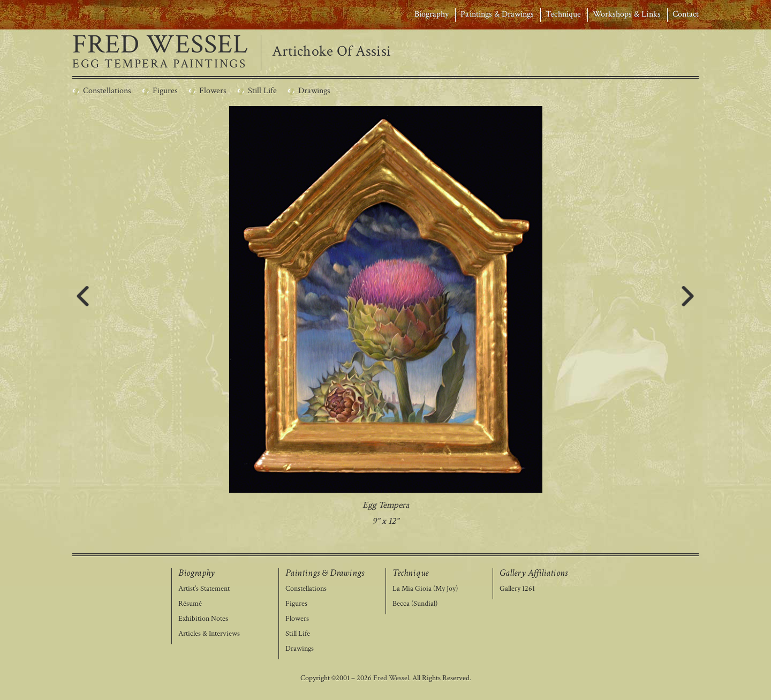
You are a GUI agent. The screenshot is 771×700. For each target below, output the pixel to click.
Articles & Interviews (209, 634)
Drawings (300, 649)
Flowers (297, 619)
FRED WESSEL (160, 45)
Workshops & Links (627, 14)
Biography (432, 14)
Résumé (190, 604)
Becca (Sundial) (415, 604)
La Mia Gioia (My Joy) (425, 589)
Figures (296, 604)
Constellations (306, 589)
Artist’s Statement (204, 589)
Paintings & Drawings (497, 14)
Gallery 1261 (517, 589)
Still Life (298, 634)
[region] (386, 318)
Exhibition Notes (203, 619)
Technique (563, 14)
